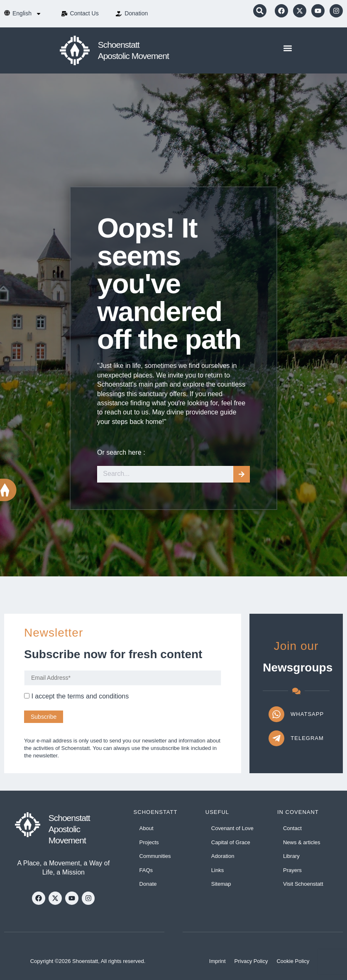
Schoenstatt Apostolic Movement (69, 829)
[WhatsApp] (276, 714)
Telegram (307, 738)
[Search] (242, 474)
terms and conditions (98, 696)
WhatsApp (307, 714)
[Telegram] (276, 738)
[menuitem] (27, 14)
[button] (260, 11)
